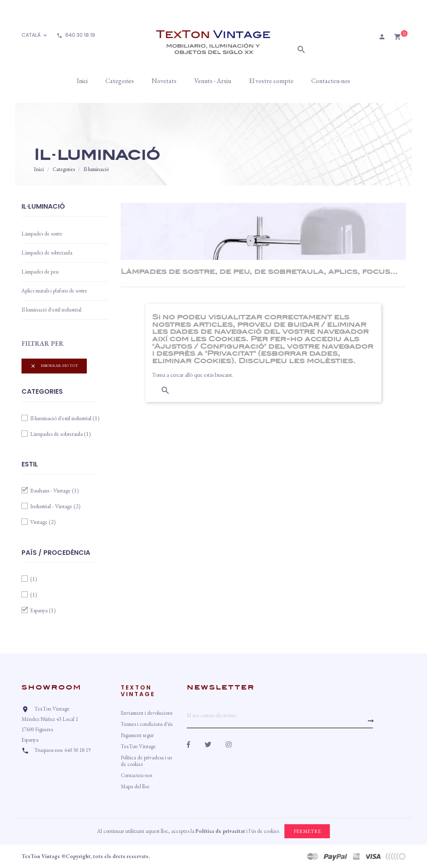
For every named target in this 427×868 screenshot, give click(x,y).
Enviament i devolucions (147, 713)
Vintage (43, 522)
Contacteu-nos (136, 775)
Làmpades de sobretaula (47, 253)
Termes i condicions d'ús (147, 724)
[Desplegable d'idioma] (35, 35)
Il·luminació (43, 207)
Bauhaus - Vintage (55, 490)
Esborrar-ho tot (54, 366)
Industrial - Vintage (55, 506)
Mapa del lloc (135, 786)
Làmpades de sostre (42, 234)
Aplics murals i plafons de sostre (54, 291)
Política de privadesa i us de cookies (146, 761)
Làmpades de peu (40, 272)
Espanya (43, 610)
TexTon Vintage (138, 746)
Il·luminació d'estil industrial (51, 310)
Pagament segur (137, 735)
